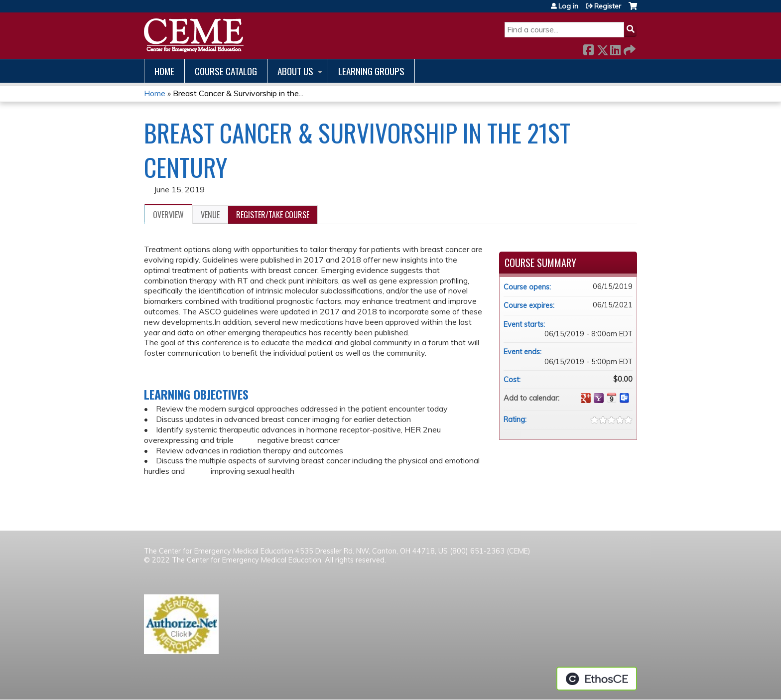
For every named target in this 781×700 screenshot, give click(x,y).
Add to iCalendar (612, 398)
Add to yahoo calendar (599, 398)
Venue (210, 215)
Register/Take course (273, 215)
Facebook (588, 48)
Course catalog (226, 71)
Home (164, 71)
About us (295, 71)
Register (608, 6)
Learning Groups (371, 71)
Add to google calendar (586, 398)
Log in (568, 6)
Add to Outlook (625, 398)
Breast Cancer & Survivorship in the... (238, 93)
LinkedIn (615, 48)
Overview (168, 215)
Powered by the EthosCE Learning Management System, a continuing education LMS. (597, 679)
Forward (629, 48)
